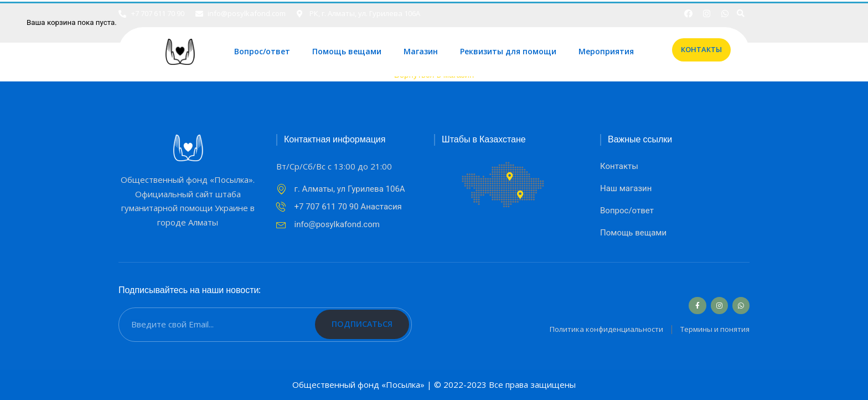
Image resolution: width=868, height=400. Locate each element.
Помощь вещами (347, 52)
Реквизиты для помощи (508, 52)
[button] (701, 50)
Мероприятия (606, 52)
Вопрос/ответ (262, 52)
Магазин (421, 52)
